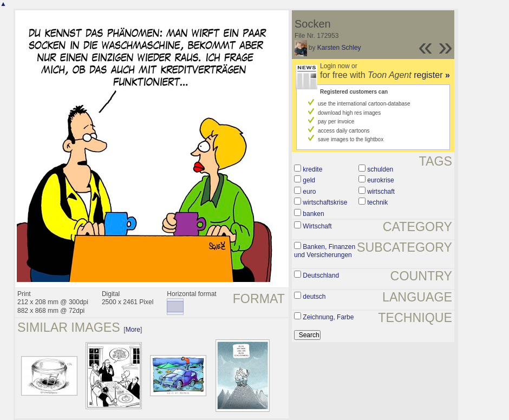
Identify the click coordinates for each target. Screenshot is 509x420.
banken (313, 214)
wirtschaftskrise (325, 202)
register (432, 75)
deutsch (314, 297)
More (133, 330)
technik (377, 202)
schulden (380, 169)
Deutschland (321, 275)
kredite (312, 169)
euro (309, 192)
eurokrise (380, 180)
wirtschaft (381, 192)
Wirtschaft (317, 226)
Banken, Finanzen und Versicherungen (325, 251)
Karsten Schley (339, 48)
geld (309, 180)
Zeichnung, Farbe (328, 317)
